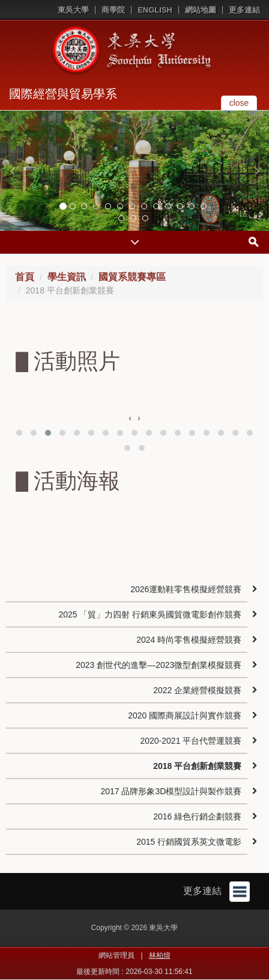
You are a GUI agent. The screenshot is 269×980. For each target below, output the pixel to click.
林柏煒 (160, 955)
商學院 (113, 10)
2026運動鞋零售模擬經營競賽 (186, 589)
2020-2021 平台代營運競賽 (191, 741)
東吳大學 (73, 10)
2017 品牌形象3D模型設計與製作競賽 (171, 791)
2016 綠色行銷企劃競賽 (197, 816)
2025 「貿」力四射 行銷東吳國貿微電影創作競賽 (150, 614)
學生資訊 (67, 277)
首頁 (25, 277)
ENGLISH (155, 10)
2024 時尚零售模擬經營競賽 (189, 640)
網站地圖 (201, 10)
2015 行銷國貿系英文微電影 (189, 842)
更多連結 (244, 10)
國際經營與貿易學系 (63, 94)
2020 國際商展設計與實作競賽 (185, 715)
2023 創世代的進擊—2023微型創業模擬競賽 (159, 665)
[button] (12, 171)
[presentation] (130, 418)
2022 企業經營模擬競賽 (197, 690)
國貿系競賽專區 (132, 277)
